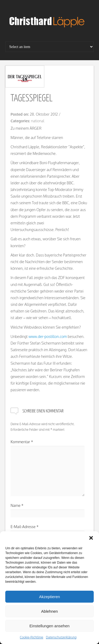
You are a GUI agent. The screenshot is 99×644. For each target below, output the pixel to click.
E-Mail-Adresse (25, 527)
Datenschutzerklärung (61, 637)
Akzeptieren (49, 597)
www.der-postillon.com (48, 336)
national (38, 121)
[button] (91, 538)
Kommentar (22, 442)
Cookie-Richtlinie (32, 637)
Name (17, 505)
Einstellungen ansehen (50, 626)
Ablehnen (49, 611)
